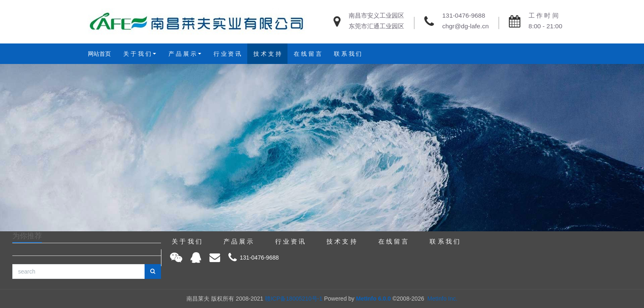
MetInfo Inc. (443, 299)
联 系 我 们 (348, 54)
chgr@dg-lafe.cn (466, 26)
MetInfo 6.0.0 (374, 299)
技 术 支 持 (267, 54)
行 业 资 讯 (228, 54)
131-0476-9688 (464, 15)
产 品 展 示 (182, 54)
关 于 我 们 (137, 54)
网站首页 (99, 54)
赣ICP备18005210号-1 (294, 299)
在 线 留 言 (308, 54)
